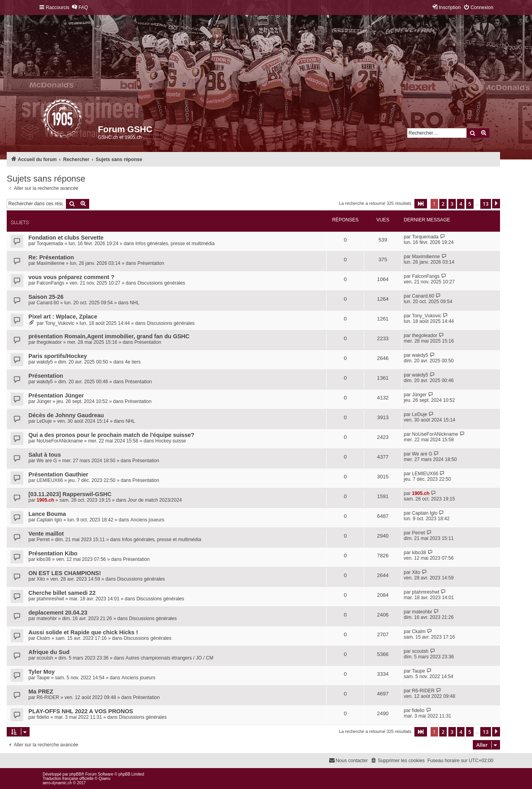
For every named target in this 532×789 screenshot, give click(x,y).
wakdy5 (45, 362)
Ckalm (43, 638)
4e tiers (133, 362)
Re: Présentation (51, 257)
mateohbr (47, 618)
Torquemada (50, 244)
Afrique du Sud (49, 652)
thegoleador (49, 342)
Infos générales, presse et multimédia (175, 244)
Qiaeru (105, 779)
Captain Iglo (50, 520)
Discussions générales (161, 283)
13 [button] (486, 204)
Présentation (151, 263)
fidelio (43, 717)
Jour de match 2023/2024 (155, 500)
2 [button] (443, 204)
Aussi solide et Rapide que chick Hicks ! (83, 632)
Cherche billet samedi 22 (62, 593)
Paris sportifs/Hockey (58, 356)
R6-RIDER (48, 697)
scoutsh (45, 658)
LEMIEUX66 (50, 480)
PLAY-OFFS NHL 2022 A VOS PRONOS (81, 711)
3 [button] (452, 204)
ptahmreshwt (50, 599)
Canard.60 (48, 303)
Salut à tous (45, 455)
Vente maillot (46, 534)
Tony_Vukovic (60, 323)
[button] (421, 204)
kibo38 (44, 559)
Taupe (43, 678)
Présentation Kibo (53, 553)
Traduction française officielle (68, 779)
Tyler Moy (42, 672)
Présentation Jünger (56, 395)
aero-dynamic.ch (57, 783)
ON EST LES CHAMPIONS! (65, 573)
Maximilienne (51, 263)
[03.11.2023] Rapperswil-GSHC (70, 494)
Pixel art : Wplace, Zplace (63, 317)
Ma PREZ (41, 692)
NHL (135, 303)
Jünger (44, 401)
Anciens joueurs (147, 520)
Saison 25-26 (46, 297)
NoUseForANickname (60, 441)
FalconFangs (51, 283)
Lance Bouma (47, 514)
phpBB (75, 774)
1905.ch (45, 500)
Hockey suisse (170, 441)
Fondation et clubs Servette (66, 238)
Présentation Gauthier (58, 474)
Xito (41, 579)
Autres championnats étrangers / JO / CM (169, 658)
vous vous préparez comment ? (71, 277)
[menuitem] (80, 8)
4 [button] (461, 204)
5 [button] (470, 204)
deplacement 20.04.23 (58, 613)
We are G (47, 461)
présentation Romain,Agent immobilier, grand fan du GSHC (109, 336)
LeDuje (44, 421)
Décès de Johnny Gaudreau (66, 415)
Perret (43, 540)
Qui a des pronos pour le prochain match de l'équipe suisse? (111, 435)
